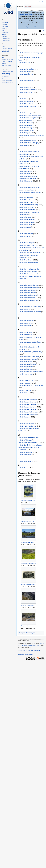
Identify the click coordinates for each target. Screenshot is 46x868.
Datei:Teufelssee (26, 383)
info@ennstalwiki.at (31, 27)
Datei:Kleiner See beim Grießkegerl (32, 135)
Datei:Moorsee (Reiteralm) (29, 263)
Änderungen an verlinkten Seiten (7, 74)
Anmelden (42, 2)
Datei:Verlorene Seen (27, 424)
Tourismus (5, 32)
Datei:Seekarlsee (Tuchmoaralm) (31, 352)
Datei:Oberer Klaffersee (28, 290)
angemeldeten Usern (25, 14)
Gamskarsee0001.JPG (28, 501)
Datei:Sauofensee (26, 332)
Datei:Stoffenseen (26, 335)
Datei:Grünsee (25, 145)
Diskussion (28, 7)
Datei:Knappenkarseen (28, 222)
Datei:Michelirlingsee (27, 243)
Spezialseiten (6, 77)
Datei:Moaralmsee (26, 260)
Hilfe (43, 31)
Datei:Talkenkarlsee (27, 381)
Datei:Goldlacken (26, 125)
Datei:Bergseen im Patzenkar (30, 307)
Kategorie (22, 633)
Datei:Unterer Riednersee (29, 400)
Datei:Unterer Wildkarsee (29, 415)
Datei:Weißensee (26, 440)
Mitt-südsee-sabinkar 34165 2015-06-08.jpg (28, 521)
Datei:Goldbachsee (27, 123)
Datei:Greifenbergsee (27, 130)
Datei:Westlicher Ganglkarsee (30, 115)
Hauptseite (5, 22)
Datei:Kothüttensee (27, 225)
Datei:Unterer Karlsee (27, 202)
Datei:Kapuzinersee (27, 197)
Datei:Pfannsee (25, 309)
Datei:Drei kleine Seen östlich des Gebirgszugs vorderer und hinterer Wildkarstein (30, 447)
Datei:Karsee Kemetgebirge (29, 205)
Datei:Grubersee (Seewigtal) (30, 143)
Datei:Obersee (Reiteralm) (29, 300)
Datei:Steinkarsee (26, 369)
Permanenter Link (7, 81)
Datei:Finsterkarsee (27, 101)
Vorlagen (4, 64)
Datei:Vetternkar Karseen (29, 426)
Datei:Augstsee (25, 63)
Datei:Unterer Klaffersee (28, 407)
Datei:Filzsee (25, 99)
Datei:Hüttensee (26, 174)
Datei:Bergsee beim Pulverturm (31, 312)
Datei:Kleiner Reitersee (28, 210)
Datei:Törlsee (25, 393)
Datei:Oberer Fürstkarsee (29, 104)
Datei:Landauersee (27, 234)
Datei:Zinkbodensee (27, 461)
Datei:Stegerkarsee (27, 367)
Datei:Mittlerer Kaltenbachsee (30, 253)
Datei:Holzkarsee (26, 171)
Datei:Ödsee (24, 468)
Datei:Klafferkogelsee (27, 207)
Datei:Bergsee (31, 633)
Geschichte (5, 26)
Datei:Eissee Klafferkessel (29, 90)
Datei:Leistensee (26, 236)
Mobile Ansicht (29, 654)
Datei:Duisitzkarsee (27, 81)
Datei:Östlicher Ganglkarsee (30, 118)
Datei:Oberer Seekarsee (28, 298)
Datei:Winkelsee (26, 455)
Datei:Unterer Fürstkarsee (29, 106)
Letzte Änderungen (7, 62)
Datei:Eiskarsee (26, 87)
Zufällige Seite (6, 40)
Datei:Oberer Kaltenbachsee (30, 288)
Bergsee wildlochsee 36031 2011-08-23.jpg (28, 605)
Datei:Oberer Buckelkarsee (29, 285)
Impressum (21, 654)
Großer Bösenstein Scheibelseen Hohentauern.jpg (28, 584)
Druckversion (6, 79)
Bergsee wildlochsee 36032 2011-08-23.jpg (28, 626)
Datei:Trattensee (26, 390)
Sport (3, 30)
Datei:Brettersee (26, 72)
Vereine (4, 34)
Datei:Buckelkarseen (27, 74)
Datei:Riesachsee (26, 326)
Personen (5, 28)
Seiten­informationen (7, 83)
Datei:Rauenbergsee (27, 321)
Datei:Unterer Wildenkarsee (29, 412)
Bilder (4, 46)
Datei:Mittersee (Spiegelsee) (30, 245)
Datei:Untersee (25, 417)
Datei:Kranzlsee (26, 227)
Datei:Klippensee (26, 217)
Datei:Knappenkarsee (27, 220)
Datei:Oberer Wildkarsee (28, 442)
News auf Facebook (7, 60)
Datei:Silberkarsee (26, 362)
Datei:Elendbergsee (27, 92)
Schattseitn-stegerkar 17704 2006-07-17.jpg (28, 542)
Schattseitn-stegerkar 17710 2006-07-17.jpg (28, 563)
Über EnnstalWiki (36, 650)
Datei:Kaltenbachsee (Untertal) (30, 193)
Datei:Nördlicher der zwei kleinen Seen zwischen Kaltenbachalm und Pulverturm (30, 276)
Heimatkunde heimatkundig (6, 51)
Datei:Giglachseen (26, 120)
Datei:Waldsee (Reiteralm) (29, 437)
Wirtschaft (5, 36)
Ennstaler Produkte (7, 48)
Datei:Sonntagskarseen (28, 364)
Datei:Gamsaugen (26, 113)
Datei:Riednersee (26, 323)
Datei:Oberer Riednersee (29, 295)
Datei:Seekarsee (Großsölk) (30, 357)
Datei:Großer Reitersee (28, 140)
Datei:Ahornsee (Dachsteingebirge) (32, 53)
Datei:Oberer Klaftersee (28, 293)
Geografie (5, 24)
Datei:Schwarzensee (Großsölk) (31, 342)
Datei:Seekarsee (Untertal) (29, 359)
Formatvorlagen (6, 65)
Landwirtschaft (6, 38)
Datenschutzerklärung (24, 650)
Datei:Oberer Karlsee (27, 200)
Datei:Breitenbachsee (27, 69)
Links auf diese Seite (8, 72)
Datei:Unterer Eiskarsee (28, 402)
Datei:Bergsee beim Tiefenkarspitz (32, 386)
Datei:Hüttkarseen (26, 181)
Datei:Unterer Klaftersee (28, 410)
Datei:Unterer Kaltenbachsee (30, 405)
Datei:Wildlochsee (26, 452)
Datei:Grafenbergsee (27, 128)
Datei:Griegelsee (26, 133)
